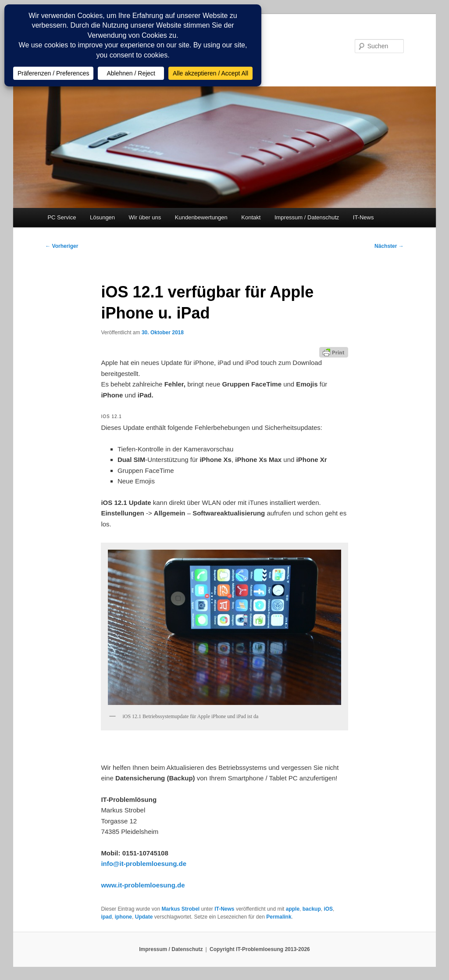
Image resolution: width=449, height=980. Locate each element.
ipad (106, 917)
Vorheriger (62, 246)
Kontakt (251, 217)
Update (144, 917)
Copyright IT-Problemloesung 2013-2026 (260, 949)
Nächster (389, 246)
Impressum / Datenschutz (307, 217)
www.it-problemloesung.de (143, 885)
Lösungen (102, 217)
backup (312, 909)
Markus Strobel (180, 909)
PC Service (62, 217)
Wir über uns (145, 217)
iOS (328, 909)
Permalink (279, 917)
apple (293, 909)
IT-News (363, 217)
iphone (123, 917)
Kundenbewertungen (201, 217)
